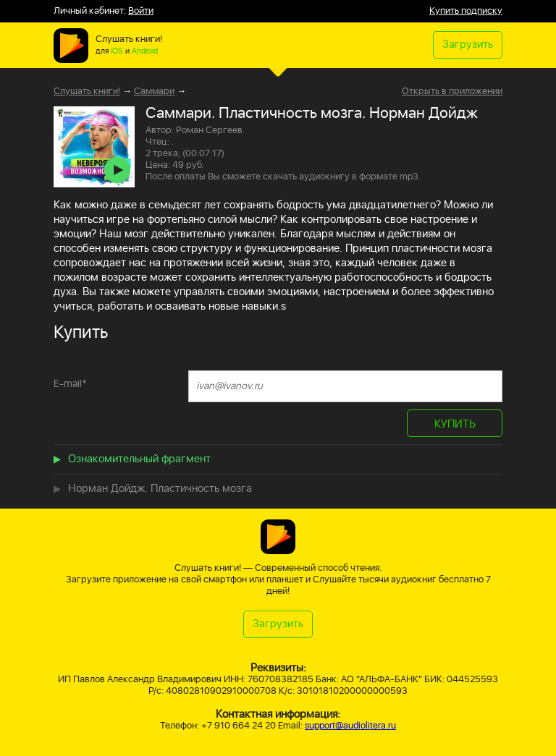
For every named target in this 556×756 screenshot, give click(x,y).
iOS (117, 51)
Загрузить (468, 44)
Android (145, 51)
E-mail (70, 384)
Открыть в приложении (452, 92)
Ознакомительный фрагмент (139, 459)
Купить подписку (466, 11)
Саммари (154, 92)
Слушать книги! (87, 92)
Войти (141, 11)
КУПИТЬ (455, 424)
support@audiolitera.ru (350, 726)
